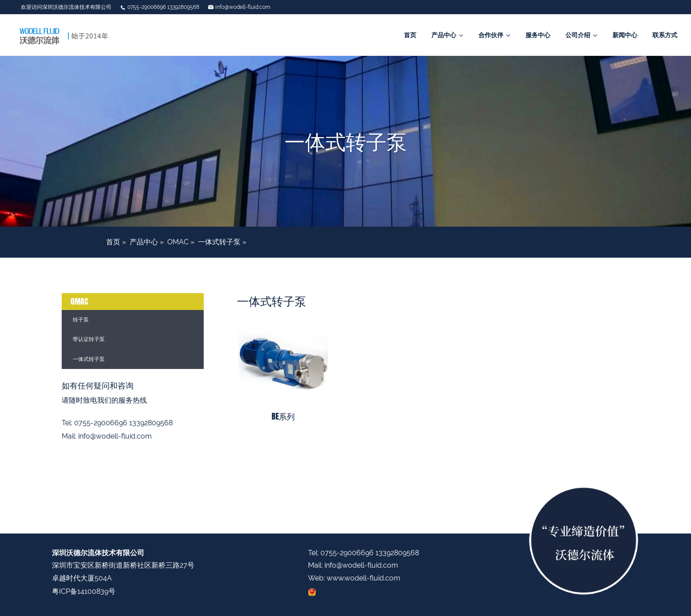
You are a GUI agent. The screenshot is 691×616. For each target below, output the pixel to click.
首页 (410, 35)
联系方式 (665, 35)
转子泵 (81, 320)
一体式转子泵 (219, 242)
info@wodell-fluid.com (243, 7)
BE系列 (283, 417)
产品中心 (444, 35)
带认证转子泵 (89, 339)
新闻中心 (625, 35)
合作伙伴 (491, 35)
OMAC (178, 242)
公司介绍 (578, 35)
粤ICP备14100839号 (84, 591)
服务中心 (538, 35)
